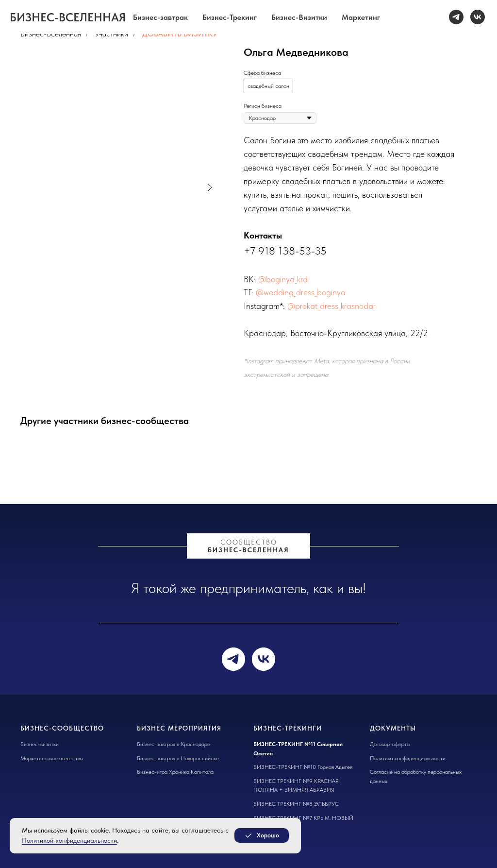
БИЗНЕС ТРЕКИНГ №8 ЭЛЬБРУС (296, 804)
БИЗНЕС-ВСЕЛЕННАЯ (248, 550)
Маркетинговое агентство (52, 758)
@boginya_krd (283, 279)
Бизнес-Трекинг (230, 17)
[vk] (478, 17)
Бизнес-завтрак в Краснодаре (174, 744)
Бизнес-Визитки (299, 17)
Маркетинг (361, 17)
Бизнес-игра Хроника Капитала (175, 772)
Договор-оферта (390, 744)
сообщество (249, 542)
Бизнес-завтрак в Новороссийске (178, 758)
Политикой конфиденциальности (69, 840)
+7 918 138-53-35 (285, 251)
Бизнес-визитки (40, 744)
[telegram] (456, 17)
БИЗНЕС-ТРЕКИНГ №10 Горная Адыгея (303, 767)
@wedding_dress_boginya (301, 292)
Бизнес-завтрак (160, 17)
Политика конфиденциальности (408, 758)
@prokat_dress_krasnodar (331, 306)
